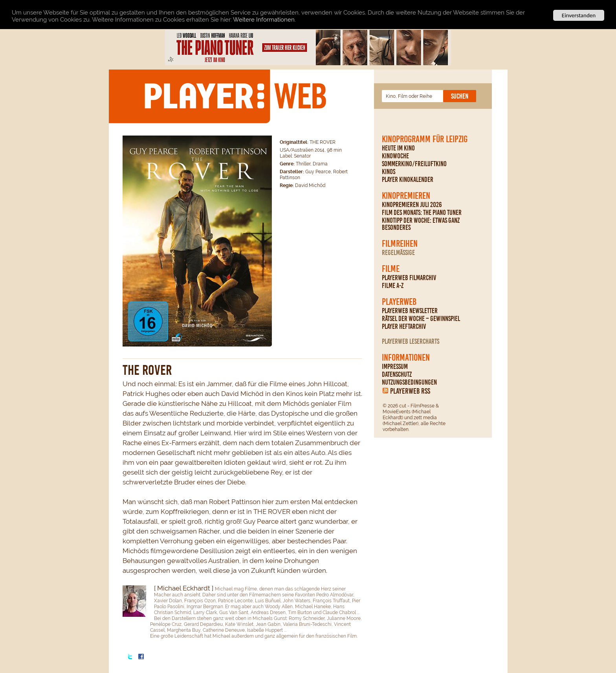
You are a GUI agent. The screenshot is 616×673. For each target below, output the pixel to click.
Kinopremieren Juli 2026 (412, 205)
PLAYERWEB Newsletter (410, 311)
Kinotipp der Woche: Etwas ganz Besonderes (421, 224)
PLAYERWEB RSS (410, 391)
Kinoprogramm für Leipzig (425, 139)
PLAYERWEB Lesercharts (411, 341)
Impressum (395, 367)
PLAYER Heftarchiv (404, 326)
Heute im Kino (398, 148)
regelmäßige (398, 253)
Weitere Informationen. (264, 19)
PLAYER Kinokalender (408, 180)
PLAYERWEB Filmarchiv (409, 278)
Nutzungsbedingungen (409, 382)
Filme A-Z (393, 286)
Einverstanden (579, 15)
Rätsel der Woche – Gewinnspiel (421, 319)
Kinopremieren (406, 196)
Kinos (389, 172)
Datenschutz (397, 374)
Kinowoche (395, 156)
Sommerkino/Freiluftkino (414, 164)
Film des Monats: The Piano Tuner (422, 213)
